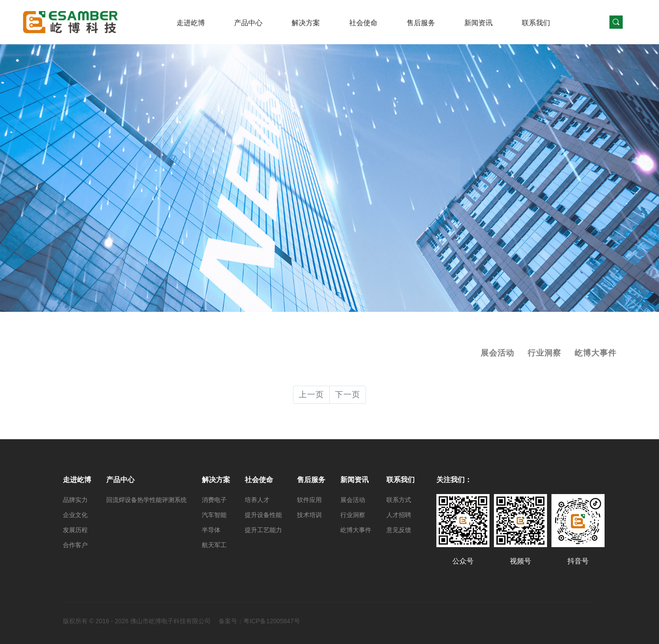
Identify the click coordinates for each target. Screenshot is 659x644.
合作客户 (75, 545)
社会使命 (363, 23)
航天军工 (214, 545)
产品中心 (248, 23)
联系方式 (399, 500)
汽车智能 (214, 515)
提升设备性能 (263, 515)
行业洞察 (544, 353)
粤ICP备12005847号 (272, 621)
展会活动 (497, 353)
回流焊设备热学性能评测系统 (146, 500)
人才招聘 (399, 515)
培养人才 (257, 500)
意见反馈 (399, 530)
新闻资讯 (478, 23)
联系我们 (536, 23)
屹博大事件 (595, 353)
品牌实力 (75, 500)
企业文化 (75, 515)
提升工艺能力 (263, 530)
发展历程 (75, 530)
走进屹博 (191, 23)
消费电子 (214, 500)
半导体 (211, 530)
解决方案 (306, 23)
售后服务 (421, 23)
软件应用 (309, 500)
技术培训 (309, 515)
